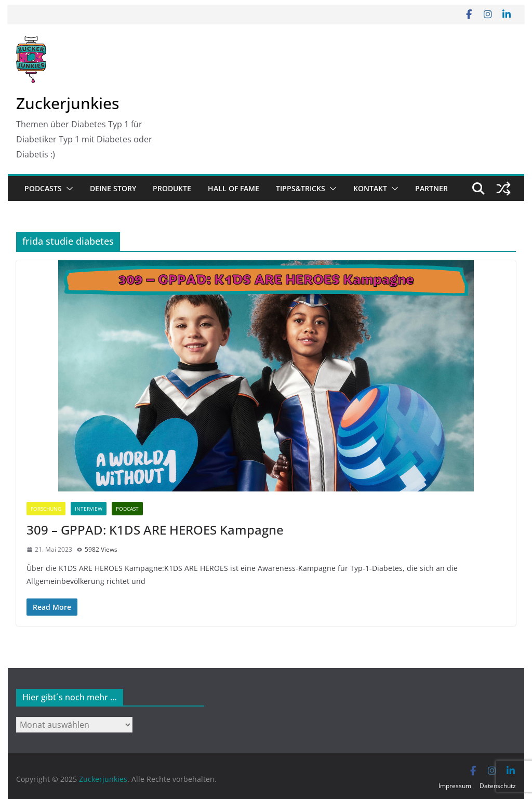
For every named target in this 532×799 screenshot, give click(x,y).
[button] (68, 189)
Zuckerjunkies (68, 103)
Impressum (455, 786)
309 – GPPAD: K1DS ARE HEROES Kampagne (155, 530)
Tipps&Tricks (301, 188)
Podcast (127, 509)
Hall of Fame (234, 188)
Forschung (46, 509)
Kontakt (370, 188)
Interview (89, 509)
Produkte (172, 188)
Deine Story (113, 188)
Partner (431, 188)
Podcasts (43, 188)
